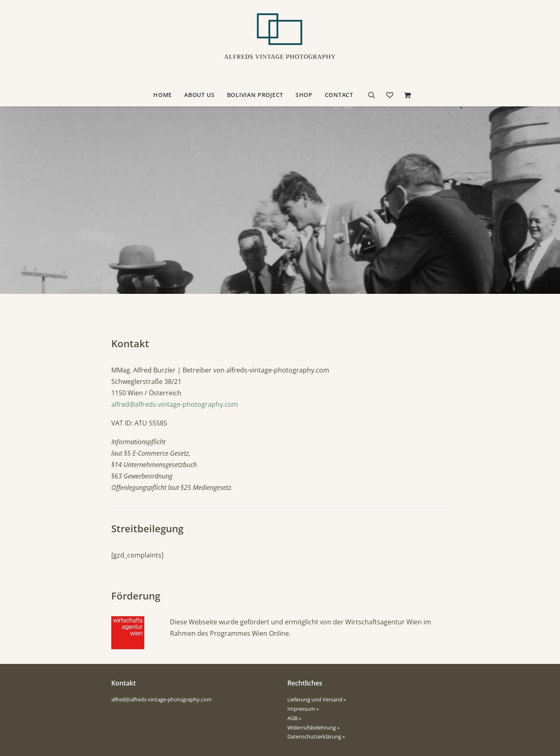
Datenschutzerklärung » (316, 736)
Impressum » (303, 709)
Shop (304, 95)
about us (200, 95)
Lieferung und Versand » (317, 699)
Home (163, 95)
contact (339, 95)
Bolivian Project (255, 95)
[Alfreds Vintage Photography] (280, 42)
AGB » (294, 718)
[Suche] (374, 95)
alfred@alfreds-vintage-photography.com (175, 404)
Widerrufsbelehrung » (313, 727)
